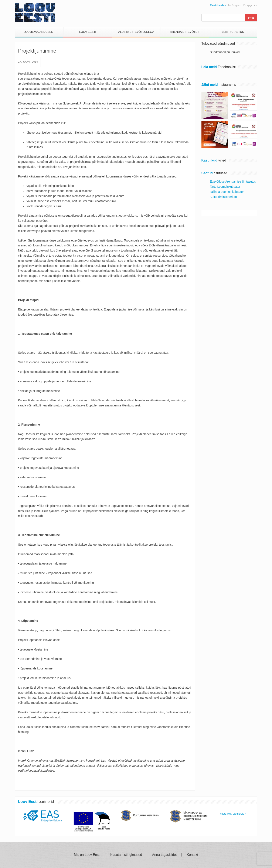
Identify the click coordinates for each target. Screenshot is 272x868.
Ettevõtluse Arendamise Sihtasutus (233, 182)
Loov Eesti (88, 32)
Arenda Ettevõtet (185, 32)
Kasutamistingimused (126, 855)
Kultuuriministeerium (223, 197)
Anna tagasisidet (164, 855)
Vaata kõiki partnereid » (233, 814)
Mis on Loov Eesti (87, 855)
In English (235, 5)
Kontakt (192, 855)
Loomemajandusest (39, 32)
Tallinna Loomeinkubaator (227, 192)
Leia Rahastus (233, 32)
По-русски (250, 5)
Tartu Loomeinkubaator (225, 187)
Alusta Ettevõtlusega (136, 32)
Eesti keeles (218, 5)
